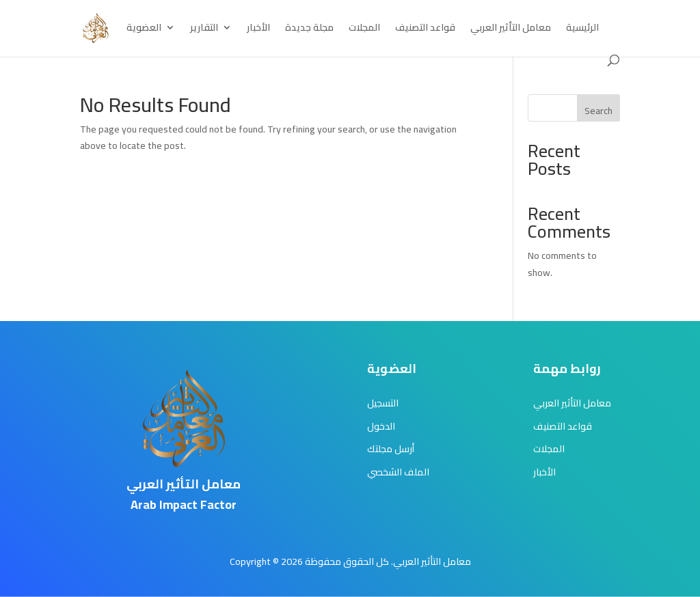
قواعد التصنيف (425, 29)
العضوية (144, 29)
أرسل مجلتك (391, 449)
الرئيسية (582, 29)
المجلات (364, 29)
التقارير (204, 29)
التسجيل (383, 403)
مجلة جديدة (309, 29)
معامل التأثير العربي (511, 29)
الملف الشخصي (398, 472)
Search (598, 111)
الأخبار (258, 29)
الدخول (381, 426)
